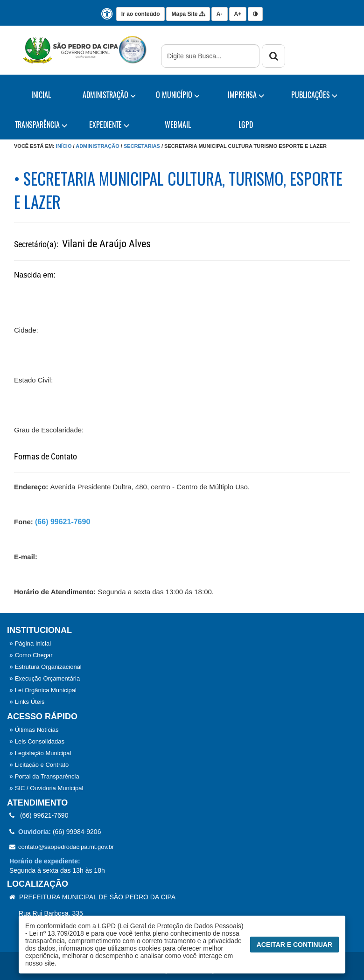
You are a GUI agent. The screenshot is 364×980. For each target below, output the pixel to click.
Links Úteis (27, 702)
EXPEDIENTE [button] (109, 125)
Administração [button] (109, 95)
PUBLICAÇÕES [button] (314, 95)
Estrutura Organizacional (45, 667)
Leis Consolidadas (37, 741)
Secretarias (142, 146)
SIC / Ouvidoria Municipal (46, 788)
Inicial (41, 95)
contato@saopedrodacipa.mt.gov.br (62, 847)
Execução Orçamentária (45, 678)
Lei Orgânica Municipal (43, 690)
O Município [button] (178, 95)
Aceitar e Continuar (294, 945)
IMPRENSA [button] (246, 95)
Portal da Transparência (44, 776)
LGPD (246, 125)
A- (220, 14)
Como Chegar (31, 655)
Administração (98, 146)
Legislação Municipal (40, 753)
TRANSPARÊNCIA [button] (41, 125)
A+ (238, 14)
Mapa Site (188, 14)
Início (64, 146)
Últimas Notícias (34, 730)
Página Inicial (30, 643)
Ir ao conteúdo (141, 14)
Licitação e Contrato (39, 765)
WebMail (178, 125)
